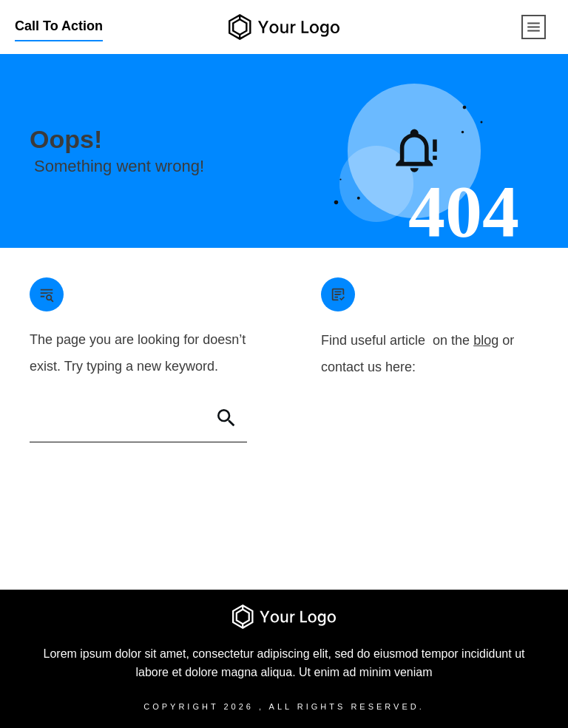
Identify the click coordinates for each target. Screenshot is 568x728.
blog (486, 340)
